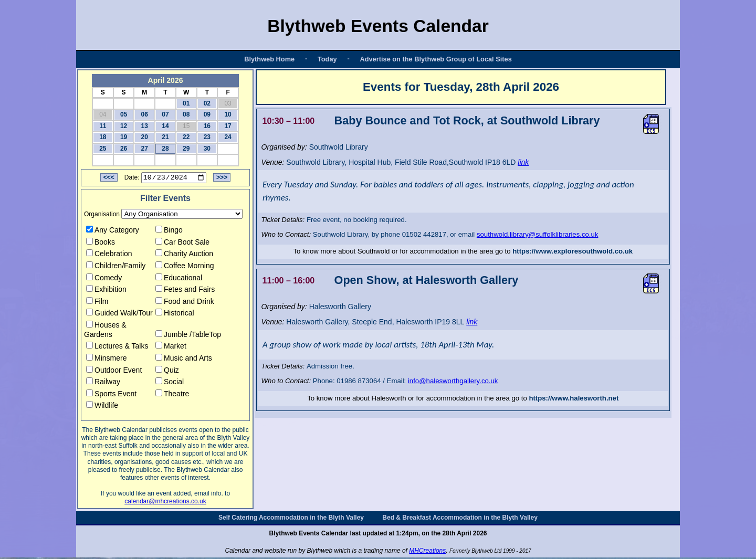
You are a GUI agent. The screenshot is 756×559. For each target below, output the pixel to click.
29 (186, 149)
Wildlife (102, 407)
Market (171, 347)
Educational (179, 279)
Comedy (104, 279)
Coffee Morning (185, 267)
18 (103, 137)
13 (145, 126)
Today (327, 59)
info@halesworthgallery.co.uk (453, 381)
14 (165, 126)
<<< (109, 179)
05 (124, 114)
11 (103, 126)
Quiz (167, 371)
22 (186, 137)
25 (103, 149)
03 (228, 103)
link (523, 162)
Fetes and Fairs (185, 291)
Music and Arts (184, 360)
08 (186, 114)
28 (165, 149)
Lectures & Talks (117, 347)
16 (207, 126)
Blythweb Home (269, 59)
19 (124, 137)
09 (207, 114)
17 (228, 126)
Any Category (113, 231)
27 (145, 149)
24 (228, 137)
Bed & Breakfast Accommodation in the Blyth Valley (460, 519)
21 (165, 137)
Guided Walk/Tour (119, 314)
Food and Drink (185, 303)
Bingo (169, 231)
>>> (222, 179)
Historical (175, 314)
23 (207, 137)
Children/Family (116, 267)
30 (207, 149)
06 (145, 114)
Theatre (172, 395)
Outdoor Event (114, 371)
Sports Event (111, 395)
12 (124, 126)
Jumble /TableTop (188, 335)
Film (97, 303)
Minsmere (106, 360)
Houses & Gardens (105, 331)
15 (186, 126)
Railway (103, 383)
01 (186, 103)
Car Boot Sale (182, 243)
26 (124, 149)
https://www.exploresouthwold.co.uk (573, 251)
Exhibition (106, 291)
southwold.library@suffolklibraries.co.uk (538, 234)
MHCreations (427, 552)
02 (207, 103)
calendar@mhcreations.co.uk (165, 503)
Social (170, 383)
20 (145, 137)
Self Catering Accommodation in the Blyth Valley (291, 519)
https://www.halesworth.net (574, 398)
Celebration (109, 255)
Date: (132, 179)
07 (165, 114)
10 (228, 114)
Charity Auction (184, 255)
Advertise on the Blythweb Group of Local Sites (435, 59)
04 (103, 114)
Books (101, 243)
